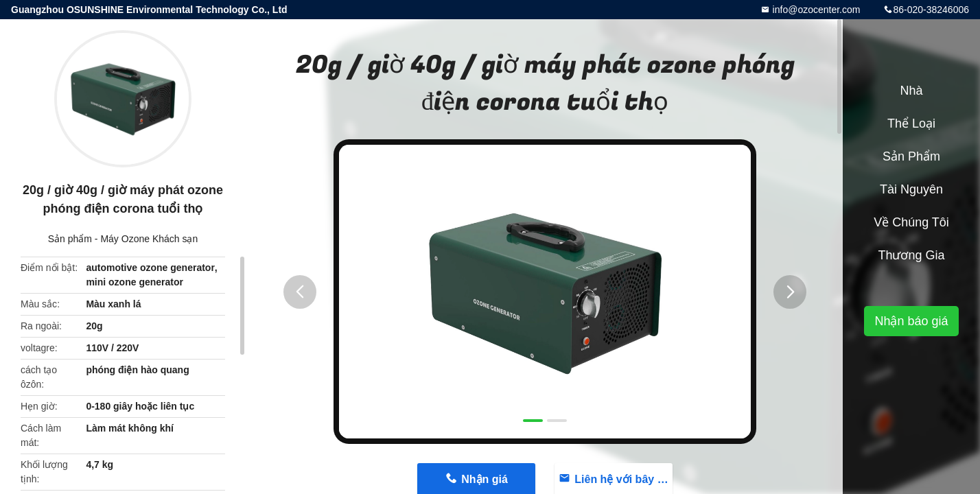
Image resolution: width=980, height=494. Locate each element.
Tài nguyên (911, 189)
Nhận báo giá (911, 321)
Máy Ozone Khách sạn (149, 239)
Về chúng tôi (911, 222)
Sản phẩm (70, 239)
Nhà (911, 91)
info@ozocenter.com (815, 10)
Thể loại (911, 123)
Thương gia (911, 255)
